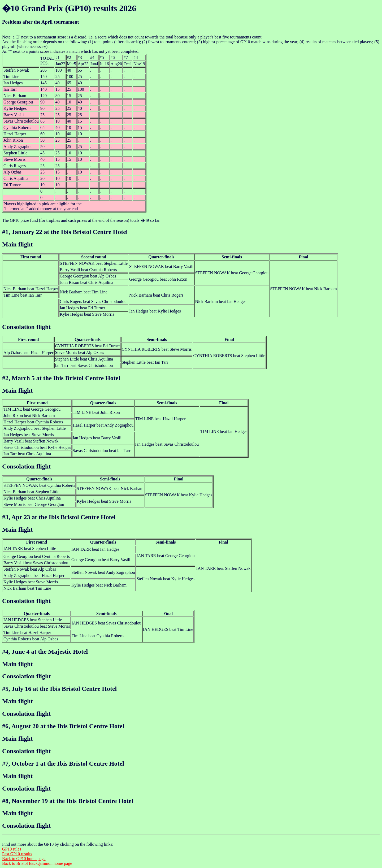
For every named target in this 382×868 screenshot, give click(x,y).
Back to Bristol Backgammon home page (37, 863)
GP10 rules (12, 849)
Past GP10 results (17, 854)
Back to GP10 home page (24, 859)
